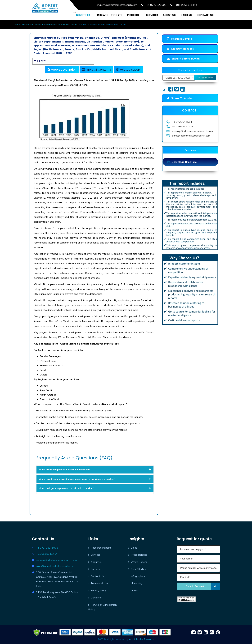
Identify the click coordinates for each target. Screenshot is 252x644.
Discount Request (180, 49)
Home (18, 25)
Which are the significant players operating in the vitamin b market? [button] (95, 479)
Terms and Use (99, 583)
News (134, 590)
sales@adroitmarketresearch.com (55, 566)
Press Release (139, 555)
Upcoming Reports (33, 25)
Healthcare (51, 25)
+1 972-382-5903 (47, 548)
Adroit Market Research (142, 639)
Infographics (138, 576)
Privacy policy (99, 590)
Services (96, 555)
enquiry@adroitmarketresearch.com (56, 560)
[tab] (95, 469)
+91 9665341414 (47, 554)
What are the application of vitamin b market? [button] (95, 469)
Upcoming (137, 583)
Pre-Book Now (205, 78)
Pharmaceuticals (68, 25)
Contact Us (97, 576)
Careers (95, 569)
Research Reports (101, 548)
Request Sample (180, 39)
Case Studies (138, 569)
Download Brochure (182, 162)
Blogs (134, 548)
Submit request (203, 586)
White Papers (139, 562)
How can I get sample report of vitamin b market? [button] (95, 488)
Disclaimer (97, 597)
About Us (96, 562)
